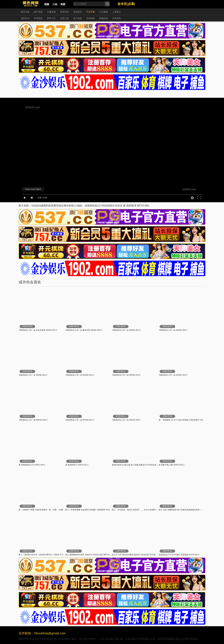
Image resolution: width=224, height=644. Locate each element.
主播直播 (51, 12)
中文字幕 (91, 12)
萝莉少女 (51, 18)
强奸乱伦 (25, 18)
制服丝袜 (104, 18)
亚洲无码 (64, 12)
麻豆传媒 (25, 12)
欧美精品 (38, 18)
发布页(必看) (126, 4)
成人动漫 (77, 18)
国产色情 (38, 12)
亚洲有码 (77, 12)
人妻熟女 (117, 12)
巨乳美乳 (117, 18)
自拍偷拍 (91, 18)
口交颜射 (104, 12)
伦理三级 (64, 18)
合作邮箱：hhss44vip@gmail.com (42, 633)
